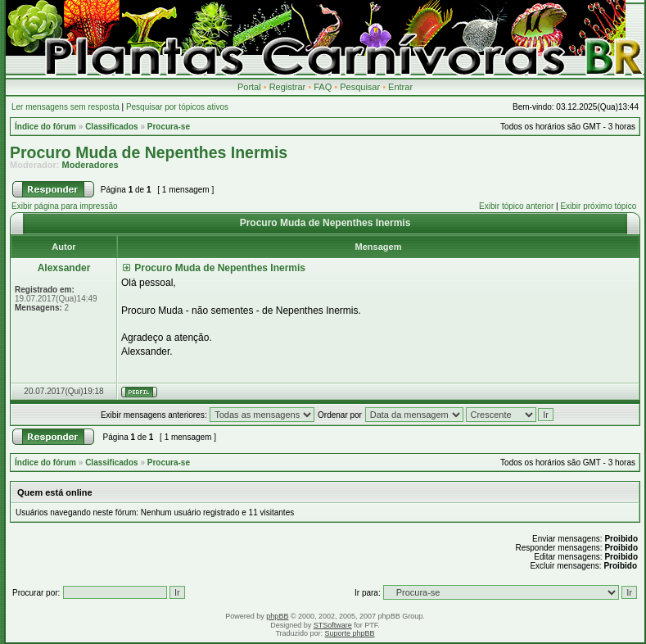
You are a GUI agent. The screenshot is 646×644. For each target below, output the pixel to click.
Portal (249, 87)
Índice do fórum (45, 127)
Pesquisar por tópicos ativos (177, 107)
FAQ (323, 87)
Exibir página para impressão (65, 206)
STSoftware (333, 625)
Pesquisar (360, 87)
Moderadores (90, 165)
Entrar (400, 87)
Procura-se (169, 127)
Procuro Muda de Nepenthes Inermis (149, 152)
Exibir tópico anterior (516, 206)
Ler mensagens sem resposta (66, 107)
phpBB (277, 616)
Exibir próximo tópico (598, 206)
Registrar (288, 87)
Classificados (111, 127)
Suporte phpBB (350, 633)
